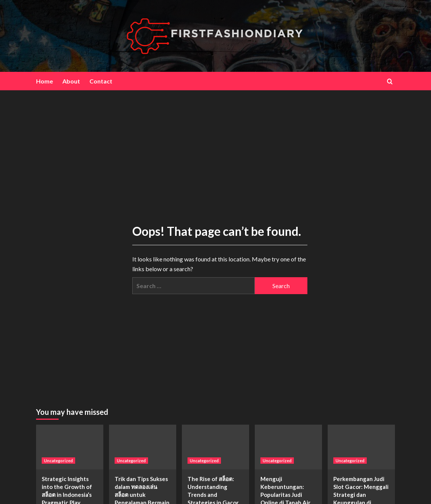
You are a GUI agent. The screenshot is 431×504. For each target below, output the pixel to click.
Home (45, 81)
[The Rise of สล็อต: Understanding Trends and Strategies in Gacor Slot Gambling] (215, 447)
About (71, 81)
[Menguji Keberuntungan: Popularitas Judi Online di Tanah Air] (288, 447)
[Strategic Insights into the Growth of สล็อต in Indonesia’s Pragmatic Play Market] (70, 447)
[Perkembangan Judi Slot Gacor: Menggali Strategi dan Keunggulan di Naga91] (361, 447)
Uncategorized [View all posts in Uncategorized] (58, 461)
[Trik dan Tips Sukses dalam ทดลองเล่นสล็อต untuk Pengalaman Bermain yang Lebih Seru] (143, 447)
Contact (101, 81)
